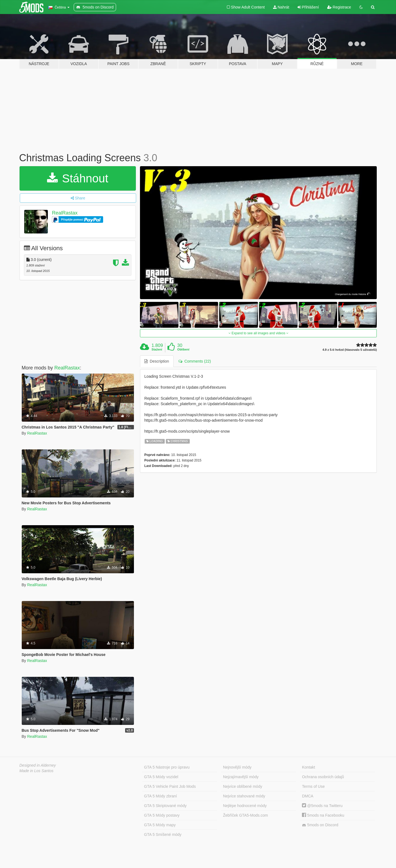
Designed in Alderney (38, 765)
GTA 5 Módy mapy (160, 825)
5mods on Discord (320, 825)
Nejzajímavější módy (241, 777)
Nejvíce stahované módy (244, 796)
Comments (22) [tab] (195, 361)
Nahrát (281, 7)
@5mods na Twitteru (322, 806)
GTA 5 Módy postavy (162, 815)
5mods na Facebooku (323, 815)
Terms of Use (313, 786)
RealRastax (65, 213)
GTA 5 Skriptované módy (165, 806)
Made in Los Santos (37, 771)
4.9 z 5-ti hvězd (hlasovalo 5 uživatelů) (350, 350)
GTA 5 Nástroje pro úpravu (167, 767)
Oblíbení (183, 349)
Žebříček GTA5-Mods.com (245, 815)
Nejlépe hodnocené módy (245, 806)
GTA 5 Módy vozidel (161, 777)
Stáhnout (78, 178)
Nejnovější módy (237, 767)
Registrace (339, 7)
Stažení (157, 349)
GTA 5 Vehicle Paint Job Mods (170, 786)
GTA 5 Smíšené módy (163, 834)
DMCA (308, 796)
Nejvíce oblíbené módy (243, 786)
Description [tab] (157, 361)
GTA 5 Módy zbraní (161, 796)
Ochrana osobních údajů (323, 777)
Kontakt (308, 767)
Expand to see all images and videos (258, 333)
